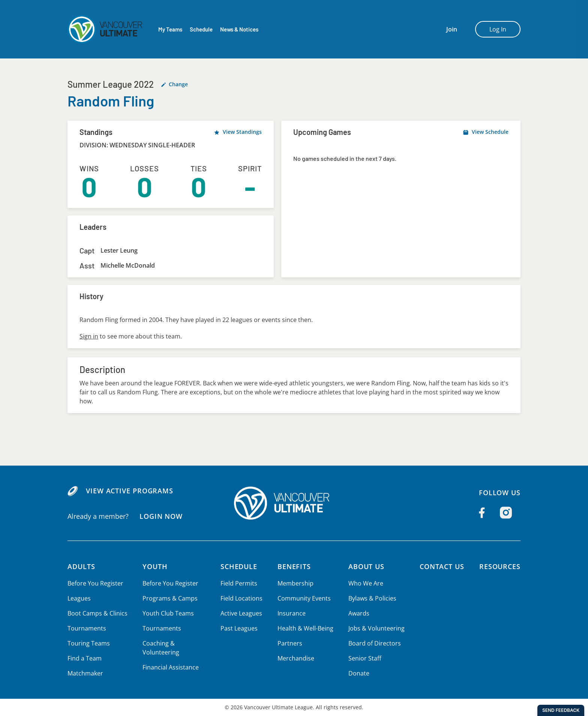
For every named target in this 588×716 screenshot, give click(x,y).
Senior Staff (364, 658)
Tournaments (86, 628)
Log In (498, 29)
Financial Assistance (169, 667)
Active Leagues (241, 613)
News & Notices (240, 29)
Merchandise (295, 658)
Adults (82, 566)
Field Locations (242, 598)
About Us (366, 566)
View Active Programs (129, 491)
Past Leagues (239, 628)
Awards (358, 613)
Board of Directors (373, 643)
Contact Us (441, 566)
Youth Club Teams (167, 613)
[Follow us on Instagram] (506, 513)
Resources (500, 566)
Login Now (161, 516)
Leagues (79, 598)
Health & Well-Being (305, 628)
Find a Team (85, 658)
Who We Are (365, 583)
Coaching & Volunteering (160, 648)
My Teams (170, 29)
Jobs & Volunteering (375, 628)
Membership (295, 583)
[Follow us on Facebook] (482, 513)
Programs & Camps (169, 598)
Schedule (201, 29)
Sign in (89, 336)
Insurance (291, 613)
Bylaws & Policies (371, 598)
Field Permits (239, 583)
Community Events (303, 598)
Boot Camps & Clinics (97, 613)
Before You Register (95, 583)
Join (452, 29)
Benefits (294, 566)
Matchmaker (85, 673)
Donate (358, 673)
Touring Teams (88, 643)
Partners (289, 643)
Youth (154, 566)
